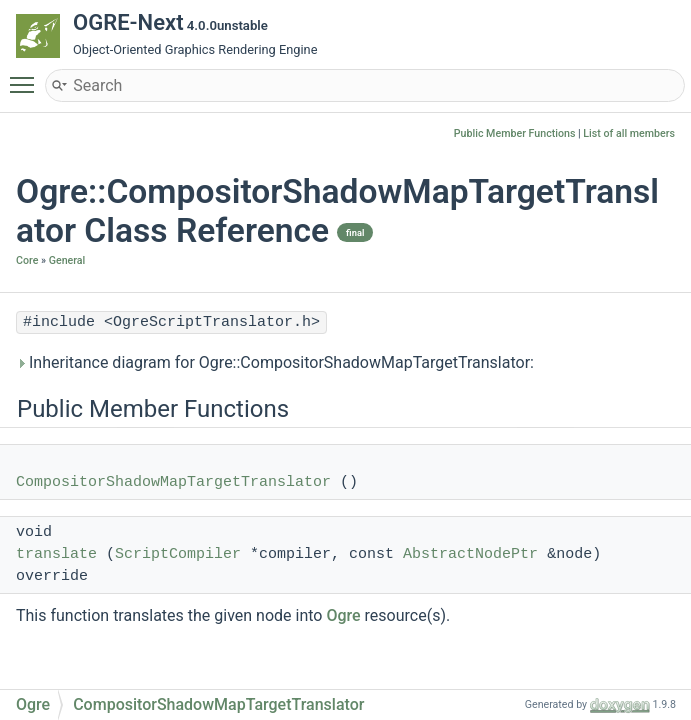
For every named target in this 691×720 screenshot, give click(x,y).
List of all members (629, 133)
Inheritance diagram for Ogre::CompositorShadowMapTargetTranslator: (275, 362)
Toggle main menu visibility (27, 76)
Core (27, 260)
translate (56, 554)
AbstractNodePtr (470, 554)
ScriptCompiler (178, 554)
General (67, 260)
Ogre (343, 615)
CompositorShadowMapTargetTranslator (173, 482)
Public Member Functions (515, 133)
